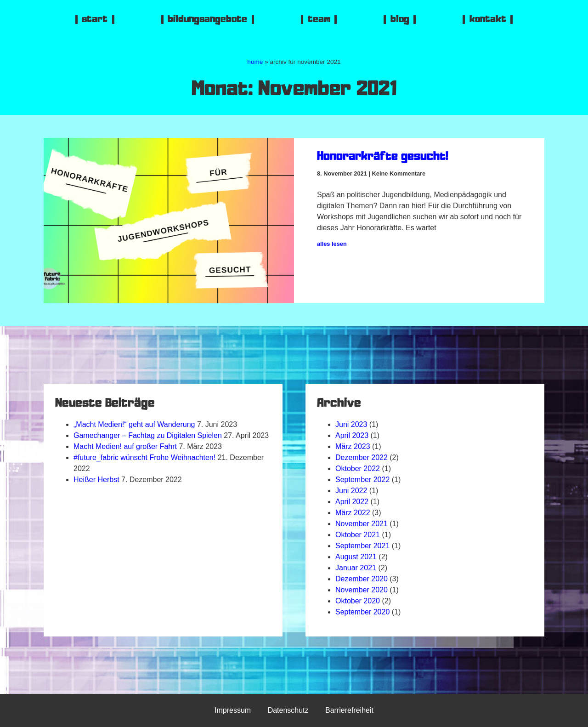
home (255, 62)
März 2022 (353, 513)
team (319, 20)
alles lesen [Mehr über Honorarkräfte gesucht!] (332, 244)
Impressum (233, 710)
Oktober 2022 (358, 469)
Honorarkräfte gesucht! (383, 157)
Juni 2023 (351, 424)
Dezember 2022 (362, 457)
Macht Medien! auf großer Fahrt (125, 446)
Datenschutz (288, 710)
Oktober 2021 (358, 535)
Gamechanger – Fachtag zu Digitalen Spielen (148, 435)
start (95, 20)
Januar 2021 (356, 568)
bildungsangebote (207, 20)
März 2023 (353, 446)
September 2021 (362, 546)
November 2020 (362, 590)
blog (400, 20)
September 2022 (362, 480)
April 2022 (352, 502)
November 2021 (362, 524)
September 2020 (362, 612)
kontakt (488, 20)
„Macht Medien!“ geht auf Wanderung (134, 424)
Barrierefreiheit (349, 710)
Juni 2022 (351, 491)
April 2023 (352, 435)
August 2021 (356, 557)
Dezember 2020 (362, 579)
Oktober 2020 (358, 601)
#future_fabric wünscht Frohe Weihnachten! (144, 457)
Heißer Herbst (96, 480)
